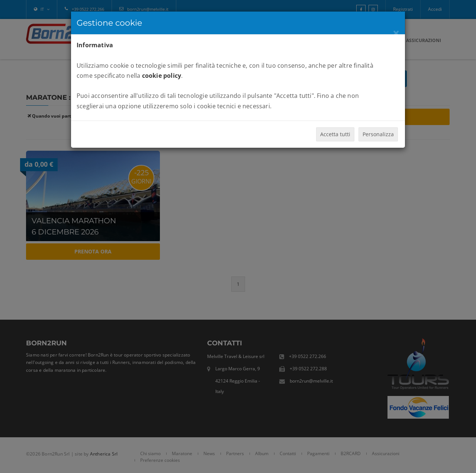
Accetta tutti (335, 134)
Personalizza (378, 134)
